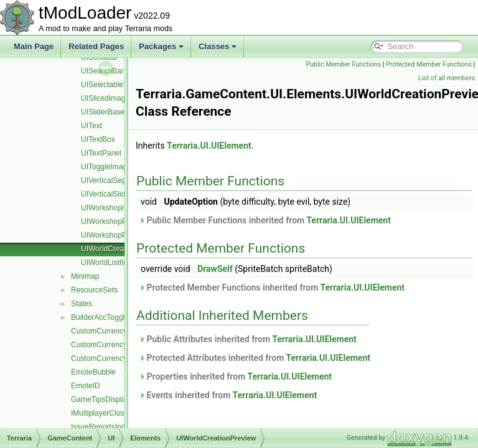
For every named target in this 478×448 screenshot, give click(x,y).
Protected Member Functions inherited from (303, 287)
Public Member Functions (434, 64)
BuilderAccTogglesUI (105, 317)
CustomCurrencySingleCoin (117, 345)
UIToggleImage (106, 167)
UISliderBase (103, 112)
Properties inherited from (266, 376)
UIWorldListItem (107, 263)
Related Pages (96, 46)
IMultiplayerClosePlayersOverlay (125, 413)
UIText (91, 126)
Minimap (85, 276)
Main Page (34, 46)
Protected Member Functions (370, 78)
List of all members (447, 78)
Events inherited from (259, 395)
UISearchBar (102, 71)
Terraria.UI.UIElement (240, 146)
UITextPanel (101, 153)
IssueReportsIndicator (107, 427)
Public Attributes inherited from (279, 339)
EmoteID (86, 386)
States (82, 304)
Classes (218, 46)
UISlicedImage (105, 98)
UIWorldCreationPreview (122, 249)
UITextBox (98, 139)
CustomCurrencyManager (114, 331)
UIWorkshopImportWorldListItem (135, 208)
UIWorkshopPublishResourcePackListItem (151, 222)
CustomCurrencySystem (111, 358)
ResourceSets (94, 290)
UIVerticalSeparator (113, 180)
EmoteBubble (93, 372)
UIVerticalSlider (106, 194)
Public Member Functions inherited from (296, 220)
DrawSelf (246, 269)
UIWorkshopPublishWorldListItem (136, 235)
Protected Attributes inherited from (286, 358)
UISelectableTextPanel (119, 85)
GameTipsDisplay (100, 399)
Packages (161, 46)
